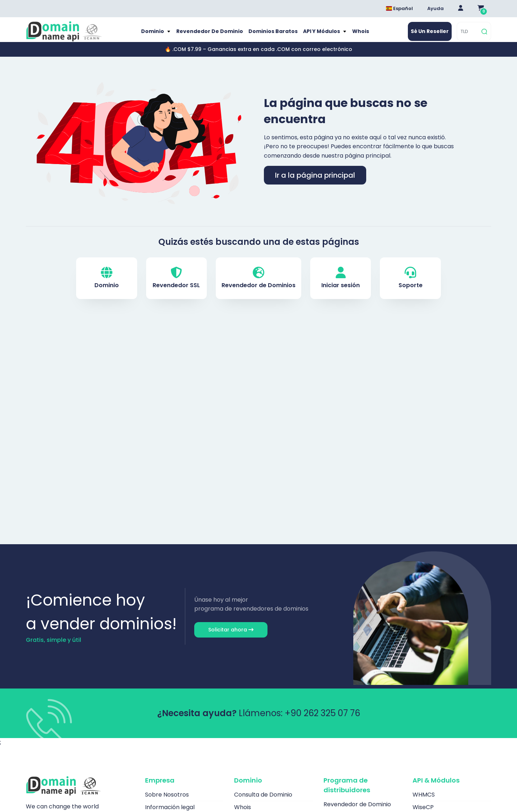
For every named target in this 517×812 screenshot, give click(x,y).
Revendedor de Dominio (208, 35)
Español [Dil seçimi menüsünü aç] (399, 8)
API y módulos (323, 35)
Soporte (411, 286)
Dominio (150, 35)
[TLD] (468, 35)
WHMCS (424, 802)
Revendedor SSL (176, 286)
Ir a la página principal (315, 183)
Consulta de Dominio (263, 802)
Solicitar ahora (231, 637)
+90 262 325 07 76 (322, 721)
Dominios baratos (272, 35)
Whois (364, 35)
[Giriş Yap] (461, 9)
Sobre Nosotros (167, 802)
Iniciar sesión (341, 286)
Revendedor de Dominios (258, 286)
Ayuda (436, 8)
